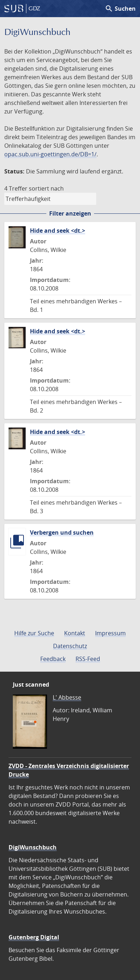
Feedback (53, 659)
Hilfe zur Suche (34, 633)
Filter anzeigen (70, 213)
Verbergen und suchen (62, 532)
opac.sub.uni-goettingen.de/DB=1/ (50, 154)
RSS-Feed (88, 659)
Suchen (120, 9)
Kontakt (75, 633)
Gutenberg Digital (34, 937)
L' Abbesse (67, 697)
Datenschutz (70, 646)
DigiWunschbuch (33, 847)
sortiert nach (46, 188)
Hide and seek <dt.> (58, 231)
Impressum (110, 633)
